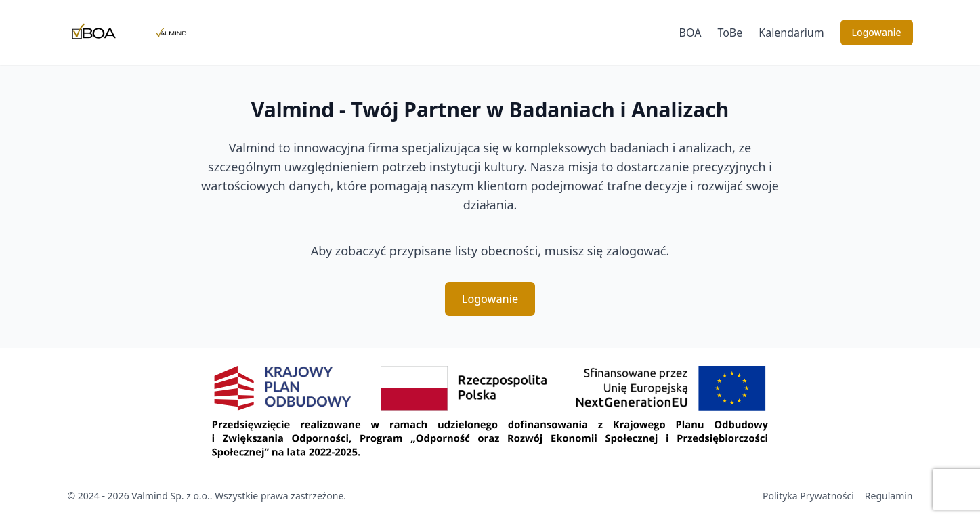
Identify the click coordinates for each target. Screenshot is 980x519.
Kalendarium (791, 33)
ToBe (730, 33)
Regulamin (889, 496)
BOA (690, 33)
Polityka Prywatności (808, 496)
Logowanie (877, 32)
